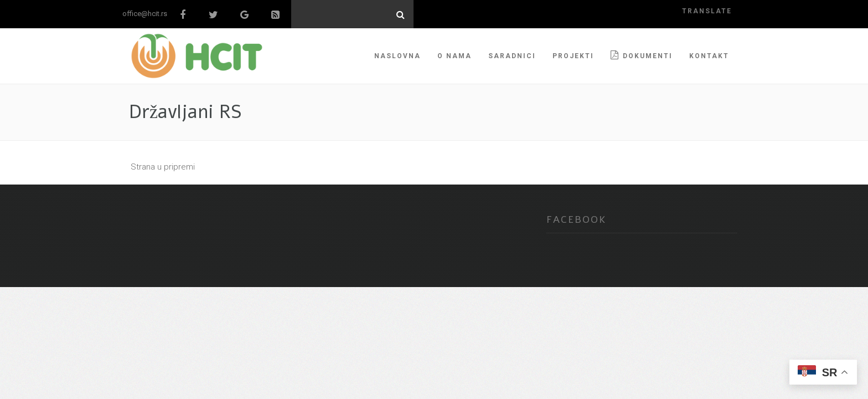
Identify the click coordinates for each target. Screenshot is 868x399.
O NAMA (454, 56)
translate (707, 11)
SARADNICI (512, 56)
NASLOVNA (397, 56)
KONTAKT (709, 56)
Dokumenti (642, 55)
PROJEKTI (573, 56)
